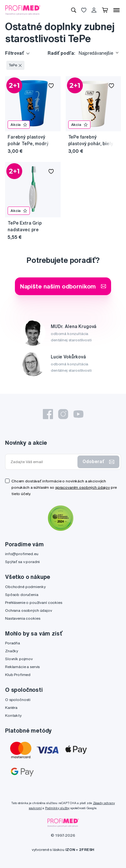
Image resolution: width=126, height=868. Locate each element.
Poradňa (13, 643)
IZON (70, 849)
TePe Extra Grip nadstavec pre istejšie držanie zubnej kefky (25, 227)
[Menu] (116, 10)
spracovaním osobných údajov (83, 487)
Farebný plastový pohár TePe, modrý (28, 140)
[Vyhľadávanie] (74, 10)
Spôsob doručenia (22, 595)
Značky (12, 651)
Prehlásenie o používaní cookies (34, 602)
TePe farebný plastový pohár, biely (91, 140)
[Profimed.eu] (23, 10)
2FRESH (87, 849)
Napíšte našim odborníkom (63, 286)
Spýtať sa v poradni (22, 562)
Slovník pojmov (19, 659)
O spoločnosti (18, 700)
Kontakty (13, 715)
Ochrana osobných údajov (29, 610)
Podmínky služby (57, 808)
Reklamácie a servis (22, 667)
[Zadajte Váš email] (43, 462)
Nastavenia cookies (23, 618)
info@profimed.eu (22, 554)
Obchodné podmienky (25, 587)
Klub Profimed (18, 675)
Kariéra (11, 707)
